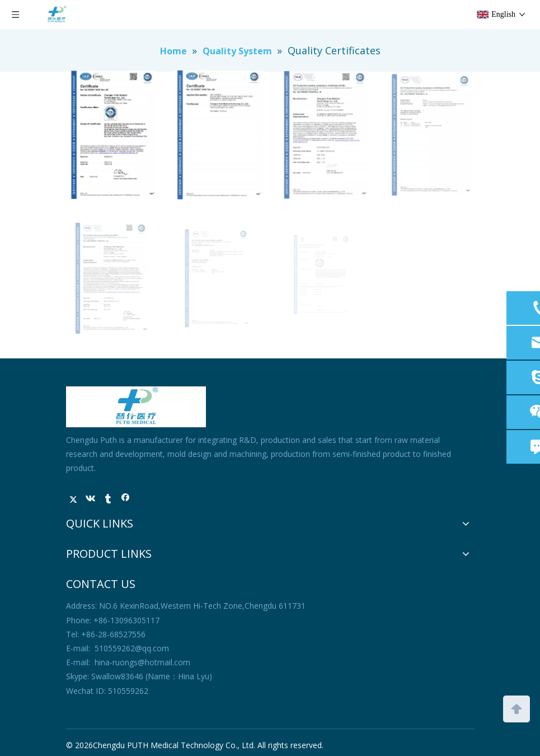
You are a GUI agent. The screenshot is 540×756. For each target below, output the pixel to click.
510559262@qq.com (132, 648)
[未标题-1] (136, 407)
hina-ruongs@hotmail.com (142, 662)
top (516, 708)
